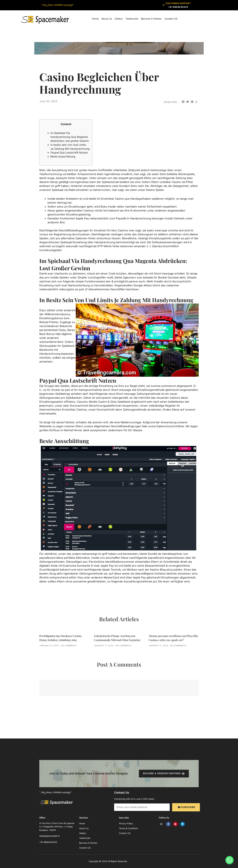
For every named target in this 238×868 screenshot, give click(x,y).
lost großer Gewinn (87, 182)
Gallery (119, 19)
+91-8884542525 (48, 842)
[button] (183, 102)
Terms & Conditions (129, 828)
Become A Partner (151, 19)
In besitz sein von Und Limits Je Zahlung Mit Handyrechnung (69, 153)
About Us (107, 19)
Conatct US (171, 19)
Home (95, 19)
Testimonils (132, 19)
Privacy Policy (126, 823)
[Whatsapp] (229, 860)
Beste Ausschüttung (64, 168)
